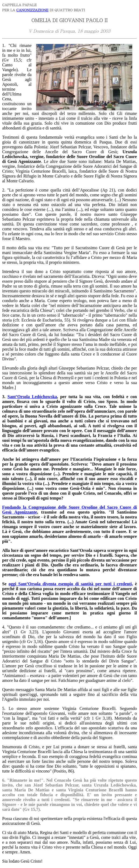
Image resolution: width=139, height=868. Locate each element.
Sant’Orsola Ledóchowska (32, 397)
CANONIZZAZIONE (32, 10)
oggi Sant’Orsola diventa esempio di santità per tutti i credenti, (71, 584)
